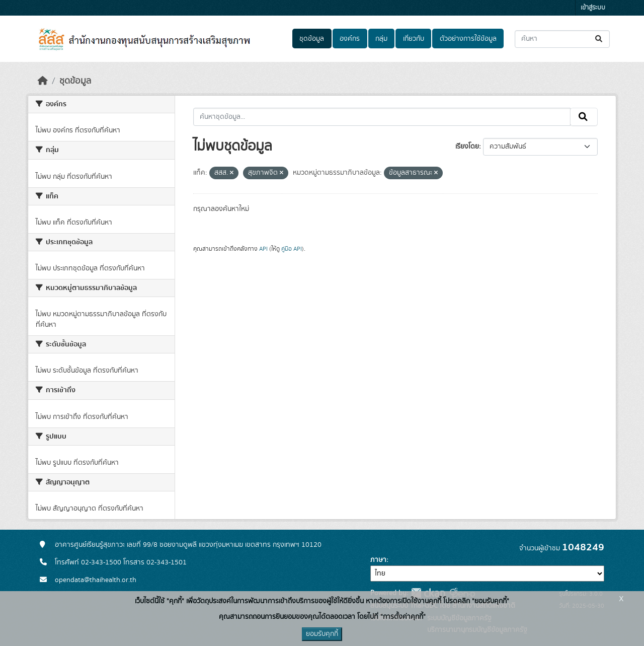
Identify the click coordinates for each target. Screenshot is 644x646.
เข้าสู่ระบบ (593, 8)
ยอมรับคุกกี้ (322, 634)
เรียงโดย (467, 147)
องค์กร (350, 39)
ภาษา (378, 560)
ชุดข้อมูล (312, 39)
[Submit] (599, 39)
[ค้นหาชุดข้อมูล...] (562, 39)
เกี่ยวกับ (414, 39)
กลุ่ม (381, 39)
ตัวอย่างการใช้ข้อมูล (468, 39)
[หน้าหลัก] (43, 81)
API (263, 249)
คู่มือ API (292, 249)
